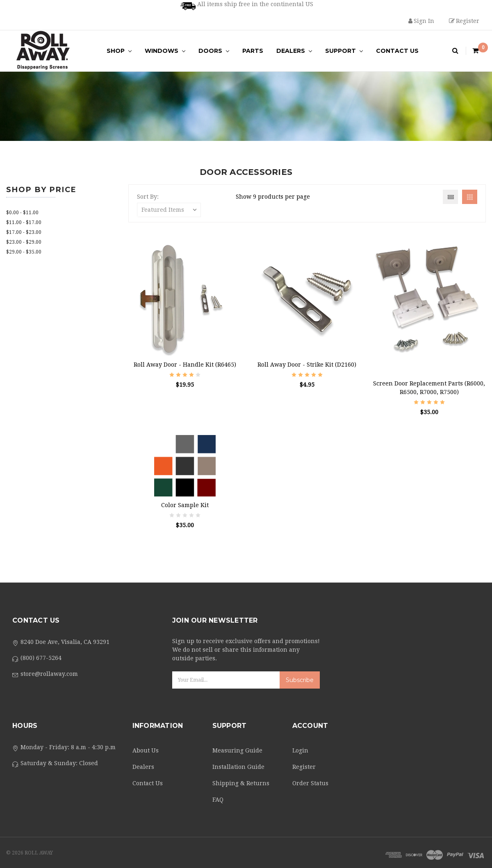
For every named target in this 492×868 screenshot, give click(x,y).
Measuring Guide (237, 750)
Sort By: (148, 197)
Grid (470, 197)
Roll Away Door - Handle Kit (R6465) (185, 365)
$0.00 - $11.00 (22, 213)
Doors (214, 51)
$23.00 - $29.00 (24, 242)
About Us (146, 750)
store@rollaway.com (49, 674)
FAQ (218, 800)
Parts (253, 51)
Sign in (421, 21)
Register (464, 21)
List (450, 197)
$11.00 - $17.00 (24, 222)
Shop (119, 51)
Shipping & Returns (241, 783)
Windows (165, 51)
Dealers (294, 51)
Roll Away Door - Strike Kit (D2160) (307, 365)
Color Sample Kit (185, 505)
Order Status (310, 783)
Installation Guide (238, 767)
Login (300, 750)
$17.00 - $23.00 (24, 232)
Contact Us (397, 51)
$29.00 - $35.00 (24, 252)
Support (344, 51)
